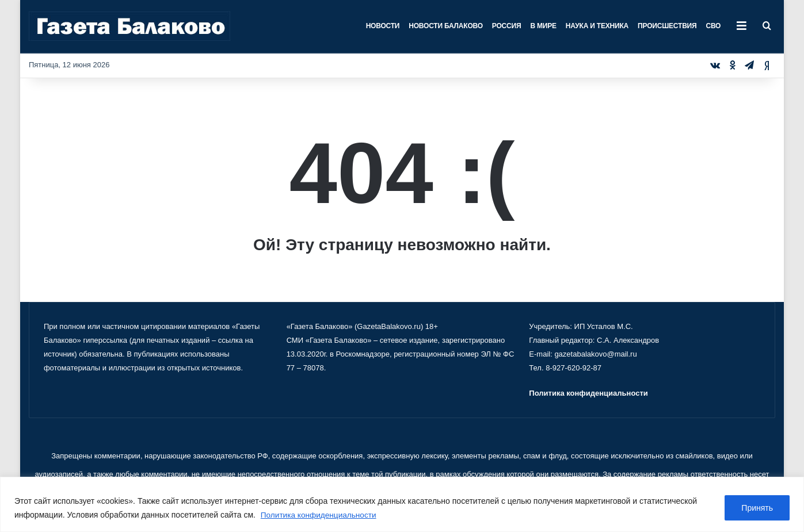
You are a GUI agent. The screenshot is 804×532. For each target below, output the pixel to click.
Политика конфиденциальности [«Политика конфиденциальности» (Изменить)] (588, 393)
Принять (757, 508)
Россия (507, 26)
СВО (713, 26)
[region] (402, 505)
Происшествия (667, 26)
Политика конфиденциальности (320, 515)
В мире (543, 26)
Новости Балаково (446, 26)
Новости (383, 26)
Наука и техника (597, 26)
